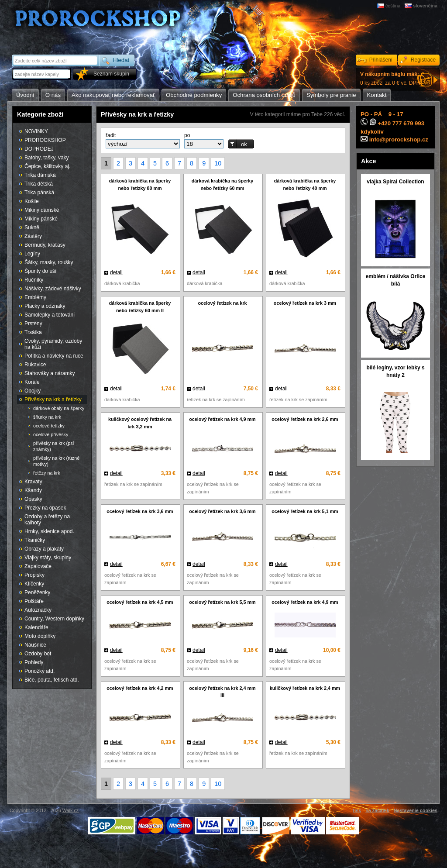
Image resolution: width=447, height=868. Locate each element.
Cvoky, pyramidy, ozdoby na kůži (53, 344)
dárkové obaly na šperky (59, 408)
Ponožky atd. (40, 671)
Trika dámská (40, 175)
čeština (393, 6)
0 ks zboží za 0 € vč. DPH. (391, 79)
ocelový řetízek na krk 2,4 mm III (222, 692)
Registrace (423, 60)
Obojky (33, 391)
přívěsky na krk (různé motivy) (56, 461)
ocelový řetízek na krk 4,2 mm (140, 688)
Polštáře (34, 601)
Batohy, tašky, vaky (47, 158)
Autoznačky (38, 610)
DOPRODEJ (39, 149)
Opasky (33, 499)
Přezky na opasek (45, 508)
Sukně (32, 227)
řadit (111, 135)
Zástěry (33, 236)
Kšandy (33, 490)
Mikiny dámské (42, 210)
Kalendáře (36, 627)
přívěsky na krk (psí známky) (54, 446)
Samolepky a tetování (50, 315)
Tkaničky (35, 540)
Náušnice (35, 645)
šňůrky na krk (47, 417)
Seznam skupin (111, 74)
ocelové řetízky (49, 426)
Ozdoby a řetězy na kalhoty (47, 520)
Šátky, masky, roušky (49, 262)
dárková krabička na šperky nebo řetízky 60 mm (223, 184)
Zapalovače (38, 566)
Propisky (34, 575)
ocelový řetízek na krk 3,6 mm (140, 511)
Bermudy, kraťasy (45, 245)
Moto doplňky (40, 636)
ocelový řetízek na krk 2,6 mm (305, 419)
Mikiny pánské (41, 219)
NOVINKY (36, 131)
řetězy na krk (47, 473)
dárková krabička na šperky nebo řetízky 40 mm (305, 184)
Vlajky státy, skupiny (48, 558)
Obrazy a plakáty (44, 549)
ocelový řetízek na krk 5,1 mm (305, 511)
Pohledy (34, 662)
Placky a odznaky (45, 306)
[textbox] (42, 74)
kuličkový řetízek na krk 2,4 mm (305, 688)
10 (218, 163)
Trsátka (33, 332)
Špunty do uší (40, 271)
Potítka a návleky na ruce (54, 356)
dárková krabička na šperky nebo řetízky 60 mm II (140, 307)
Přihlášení (381, 60)
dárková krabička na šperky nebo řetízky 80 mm (140, 184)
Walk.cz (70, 810)
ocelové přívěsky (51, 434)
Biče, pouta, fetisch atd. (52, 680)
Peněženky (37, 592)
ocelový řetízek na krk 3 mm (305, 303)
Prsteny (33, 324)
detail (116, 272)
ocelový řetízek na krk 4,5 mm (140, 602)
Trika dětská (39, 184)
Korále (32, 382)
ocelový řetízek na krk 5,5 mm (222, 602)
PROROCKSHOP (45, 140)
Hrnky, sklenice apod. (49, 531)
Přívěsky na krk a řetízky (53, 400)
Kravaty (33, 482)
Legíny (32, 254)
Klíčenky (34, 584)
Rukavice (35, 365)
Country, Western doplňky (54, 619)
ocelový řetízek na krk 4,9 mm (222, 419)
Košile (32, 201)
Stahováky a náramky (50, 373)
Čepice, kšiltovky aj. (47, 166)
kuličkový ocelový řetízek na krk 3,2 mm (140, 423)
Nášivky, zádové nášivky (53, 289)
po (187, 135)
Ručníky (34, 280)
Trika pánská (39, 193)
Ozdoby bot (38, 654)
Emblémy (35, 297)
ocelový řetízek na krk (222, 303)
